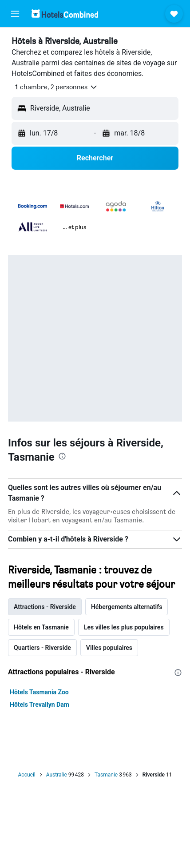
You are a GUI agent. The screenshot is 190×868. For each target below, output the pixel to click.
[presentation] (62, 456)
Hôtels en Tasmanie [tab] (41, 627)
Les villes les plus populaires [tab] (124, 627)
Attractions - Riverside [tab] (45, 607)
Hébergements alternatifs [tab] (127, 607)
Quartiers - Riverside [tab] (42, 648)
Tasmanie (106, 775)
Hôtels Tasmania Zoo (39, 692)
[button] (15, 14)
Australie (57, 775)
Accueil (27, 775)
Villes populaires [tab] (109, 648)
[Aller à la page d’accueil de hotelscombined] (65, 14)
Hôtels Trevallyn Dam (40, 705)
